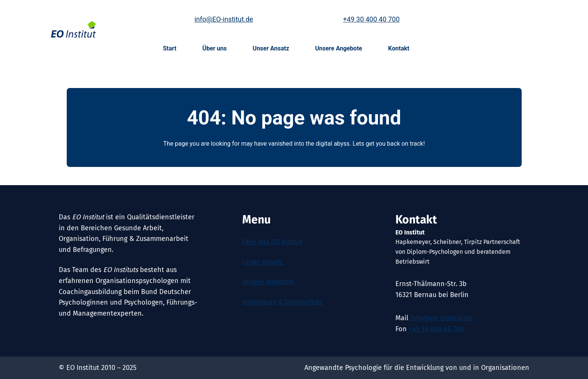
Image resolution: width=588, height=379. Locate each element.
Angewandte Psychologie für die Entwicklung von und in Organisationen (417, 368)
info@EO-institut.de (224, 19)
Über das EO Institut (272, 242)
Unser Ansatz (263, 262)
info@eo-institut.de (441, 318)
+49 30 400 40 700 (371, 19)
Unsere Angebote (268, 282)
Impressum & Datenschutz (282, 302)
